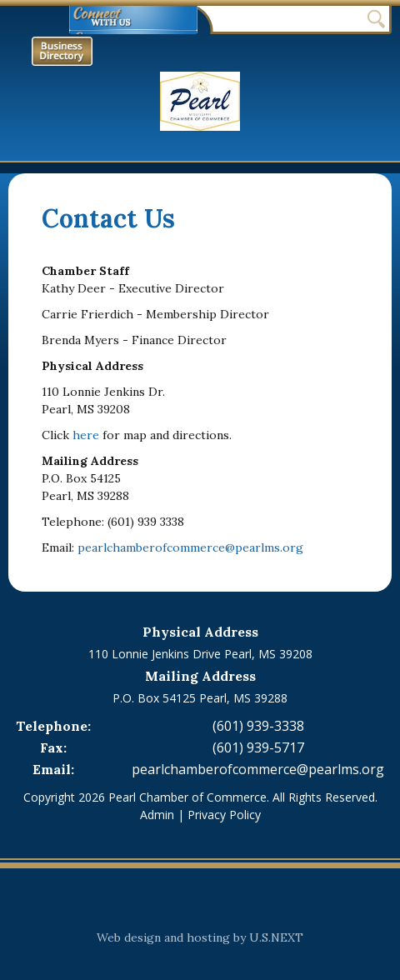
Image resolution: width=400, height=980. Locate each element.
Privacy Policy (224, 815)
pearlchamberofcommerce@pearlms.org (190, 547)
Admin (157, 815)
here (86, 435)
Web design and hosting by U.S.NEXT (200, 937)
